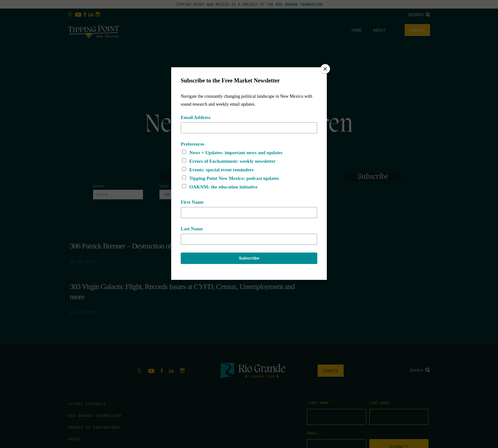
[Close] (325, 69)
